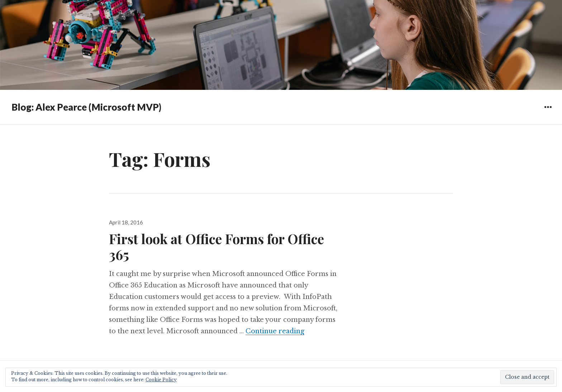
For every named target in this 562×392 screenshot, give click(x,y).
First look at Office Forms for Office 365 (216, 246)
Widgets (548, 112)
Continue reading (275, 331)
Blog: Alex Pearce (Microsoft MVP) (86, 107)
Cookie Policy (161, 380)
